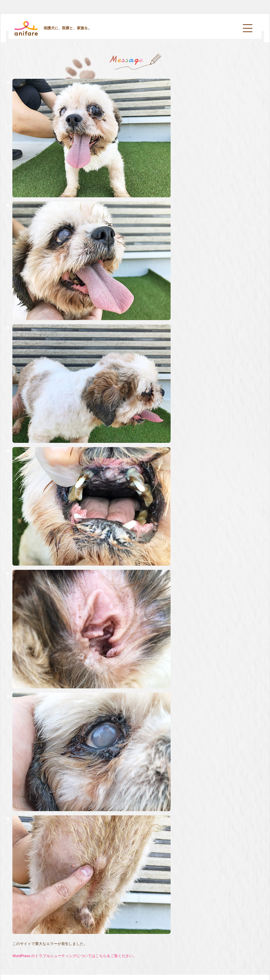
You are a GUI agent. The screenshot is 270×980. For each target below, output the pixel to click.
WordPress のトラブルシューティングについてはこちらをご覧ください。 (75, 956)
